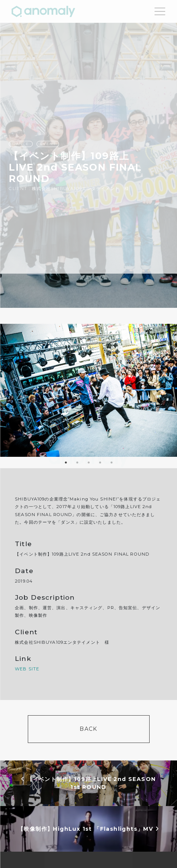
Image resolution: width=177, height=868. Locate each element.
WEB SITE (27, 669)
